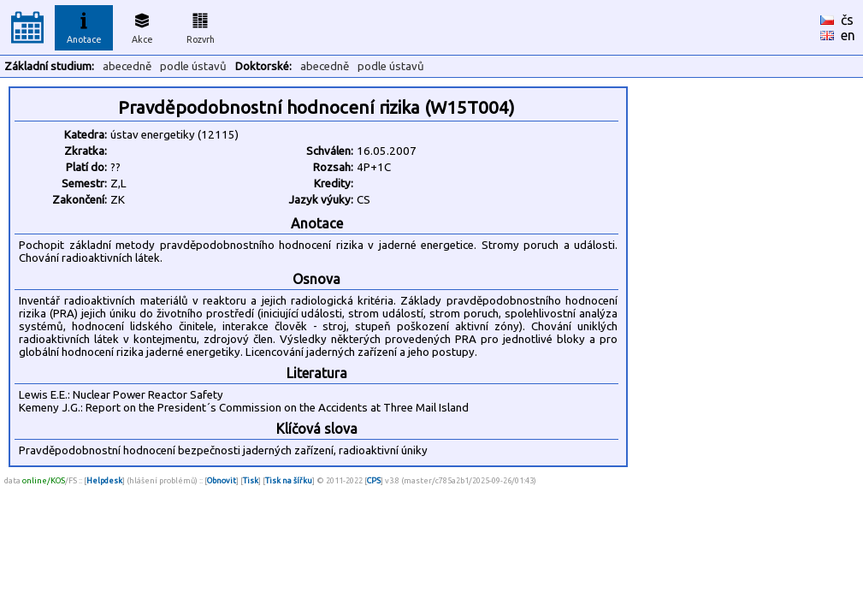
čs (847, 20)
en (848, 35)
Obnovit (222, 480)
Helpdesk (104, 480)
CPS (374, 480)
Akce (142, 26)
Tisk (251, 480)
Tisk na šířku (289, 480)
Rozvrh (201, 26)
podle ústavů (193, 66)
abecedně (127, 66)
